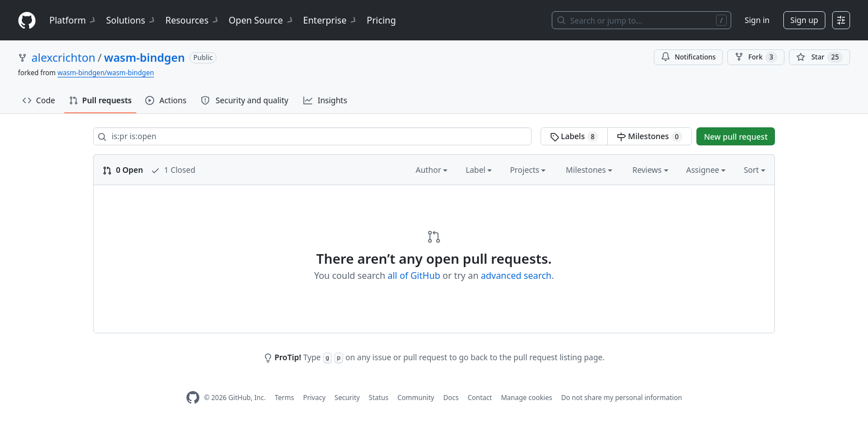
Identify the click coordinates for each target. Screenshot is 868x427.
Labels (574, 136)
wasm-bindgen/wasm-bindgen (105, 73)
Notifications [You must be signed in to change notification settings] (688, 57)
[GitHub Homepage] (193, 398)
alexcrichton (63, 58)
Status (379, 398)
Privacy (315, 398)
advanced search (516, 276)
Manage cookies (526, 398)
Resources (193, 20)
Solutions (131, 20)
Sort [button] (754, 170)
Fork (756, 57)
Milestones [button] (589, 170)
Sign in (757, 20)
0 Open (123, 170)
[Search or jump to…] (641, 20)
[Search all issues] (312, 136)
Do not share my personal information (622, 398)
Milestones (650, 136)
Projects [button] (528, 170)
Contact (480, 398)
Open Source (262, 20)
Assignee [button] (706, 170)
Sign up (804, 20)
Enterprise (331, 20)
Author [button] (431, 170)
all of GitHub (414, 276)
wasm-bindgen (145, 58)
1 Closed (173, 170)
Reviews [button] (650, 170)
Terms (285, 398)
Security (347, 398)
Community (416, 398)
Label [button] (479, 170)
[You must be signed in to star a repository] (819, 57)
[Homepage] (27, 20)
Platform (73, 20)
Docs (451, 398)
